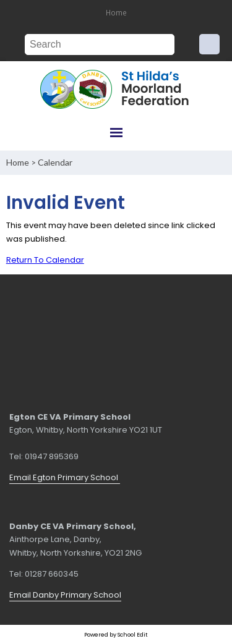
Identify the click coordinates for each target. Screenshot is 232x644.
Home (116, 12)
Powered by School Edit (116, 634)
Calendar (55, 162)
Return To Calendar (45, 260)
